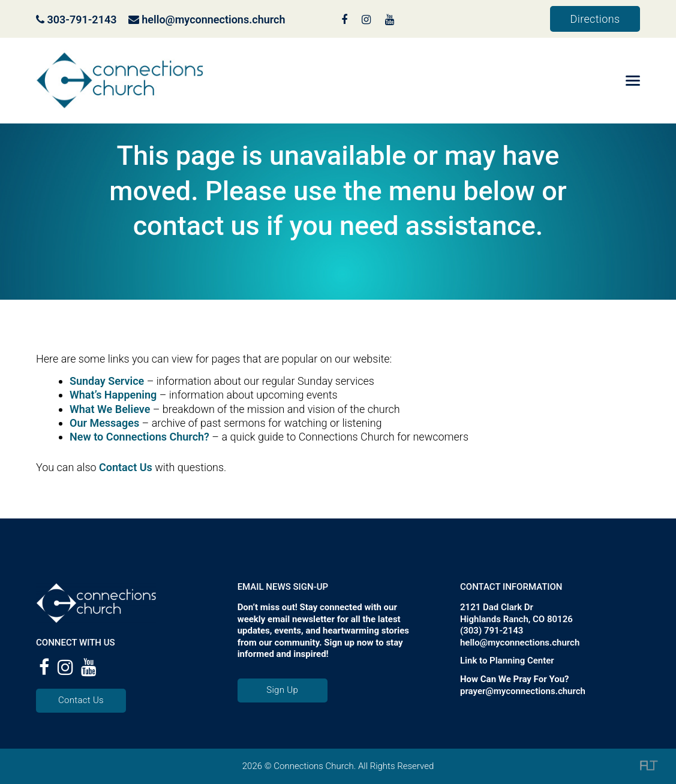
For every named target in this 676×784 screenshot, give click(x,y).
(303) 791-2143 (492, 631)
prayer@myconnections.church (523, 691)
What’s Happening (113, 395)
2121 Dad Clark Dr (497, 607)
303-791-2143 (76, 19)
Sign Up (282, 690)
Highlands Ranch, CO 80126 (516, 619)
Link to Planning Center (507, 661)
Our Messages (104, 423)
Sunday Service (107, 381)
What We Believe (110, 409)
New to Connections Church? (139, 437)
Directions (595, 19)
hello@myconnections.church (213, 19)
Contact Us (126, 467)
